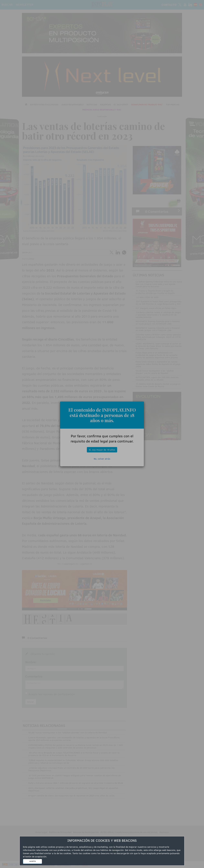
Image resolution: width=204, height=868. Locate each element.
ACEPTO (33, 861)
